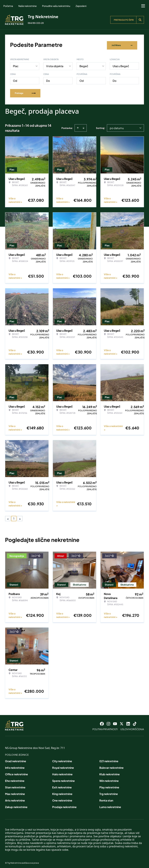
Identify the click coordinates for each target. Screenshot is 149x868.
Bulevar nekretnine (111, 766)
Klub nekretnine (110, 773)
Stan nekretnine (15, 786)
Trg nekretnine (109, 792)
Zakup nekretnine (16, 805)
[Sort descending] (84, 126)
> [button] (20, 517)
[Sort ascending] (78, 126)
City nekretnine (62, 760)
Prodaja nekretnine (64, 805)
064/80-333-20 (36, 23)
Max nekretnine (15, 792)
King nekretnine (62, 792)
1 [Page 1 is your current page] (14, 517)
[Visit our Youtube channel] (115, 722)
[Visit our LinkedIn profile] (128, 722)
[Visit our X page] (122, 722)
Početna (8, 6)
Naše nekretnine (28, 6)
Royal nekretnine (63, 766)
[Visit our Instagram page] (108, 722)
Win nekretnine (109, 779)
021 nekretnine (109, 760)
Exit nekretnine (62, 786)
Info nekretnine (15, 766)
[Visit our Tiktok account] (135, 722)
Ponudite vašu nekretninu (56, 6)
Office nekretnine (16, 773)
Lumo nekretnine (110, 805)
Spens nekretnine (63, 779)
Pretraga (25, 92)
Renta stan (106, 799)
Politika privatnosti (105, 728)
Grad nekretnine (16, 760)
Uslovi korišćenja (132, 728)
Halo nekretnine (62, 773)
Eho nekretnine (15, 779)
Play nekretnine (109, 786)
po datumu (117, 127)
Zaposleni (81, 6)
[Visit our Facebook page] (102, 722)
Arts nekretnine (15, 799)
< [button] (8, 517)
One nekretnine (62, 799)
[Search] (140, 20)
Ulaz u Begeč (121, 65)
